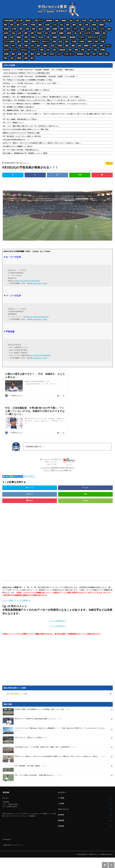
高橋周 (102, 25)
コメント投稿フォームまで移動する (16, 600)
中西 (77, 21)
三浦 (48, 37)
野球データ (35, 41)
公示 (48, 50)
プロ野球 (7, 476)
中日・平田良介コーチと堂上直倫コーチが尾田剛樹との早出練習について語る (27, 80)
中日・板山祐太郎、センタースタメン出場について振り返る (22, 136)
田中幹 (25, 25)
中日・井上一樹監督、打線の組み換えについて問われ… (20, 119)
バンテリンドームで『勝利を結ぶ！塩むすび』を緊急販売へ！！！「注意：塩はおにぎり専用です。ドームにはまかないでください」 (45, 103)
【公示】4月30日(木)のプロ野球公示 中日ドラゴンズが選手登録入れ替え (26, 73)
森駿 (5, 37)
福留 (67, 45)
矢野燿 (102, 50)
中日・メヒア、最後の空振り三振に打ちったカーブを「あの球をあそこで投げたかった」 (31, 126)
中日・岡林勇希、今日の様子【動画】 (25, 766)
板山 (95, 29)
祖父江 (41, 29)
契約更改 (80, 54)
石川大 (52, 54)
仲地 (27, 29)
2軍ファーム (39, 21)
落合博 (54, 33)
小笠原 (47, 25)
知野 (32, 33)
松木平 (6, 33)
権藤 (73, 45)
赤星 (26, 58)
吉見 (61, 41)
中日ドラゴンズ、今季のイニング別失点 (26, 738)
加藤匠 (61, 33)
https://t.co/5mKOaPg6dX (26, 281)
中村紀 (26, 41)
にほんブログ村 (51, 464)
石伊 (12, 37)
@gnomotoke (13, 804)
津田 (34, 29)
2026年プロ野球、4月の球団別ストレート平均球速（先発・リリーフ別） (37, 710)
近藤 (26, 45)
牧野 (45, 54)
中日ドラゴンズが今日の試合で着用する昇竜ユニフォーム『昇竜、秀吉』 (26, 129)
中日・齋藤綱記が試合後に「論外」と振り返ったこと (20, 110)
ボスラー (7, 50)
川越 (101, 45)
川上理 (94, 45)
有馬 (26, 37)
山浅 (13, 33)
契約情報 (72, 37)
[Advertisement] (40, 542)
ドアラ (75, 29)
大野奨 (19, 58)
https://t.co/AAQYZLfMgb (37, 355)
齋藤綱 (97, 33)
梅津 (74, 25)
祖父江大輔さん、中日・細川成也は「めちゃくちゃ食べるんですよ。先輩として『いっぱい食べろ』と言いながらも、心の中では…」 (45, 100)
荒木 (67, 41)
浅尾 (42, 50)
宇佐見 (39, 33)
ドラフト (82, 37)
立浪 (104, 21)
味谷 (53, 45)
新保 (32, 54)
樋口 (19, 41)
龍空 (68, 25)
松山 (98, 21)
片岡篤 (60, 45)
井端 (54, 41)
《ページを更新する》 (58, 621)
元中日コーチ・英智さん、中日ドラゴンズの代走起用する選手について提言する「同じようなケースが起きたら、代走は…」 (42, 143)
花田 (39, 54)
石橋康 (55, 29)
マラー (108, 45)
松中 (89, 50)
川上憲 (74, 41)
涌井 (80, 25)
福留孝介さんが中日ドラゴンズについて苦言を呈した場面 (21, 133)
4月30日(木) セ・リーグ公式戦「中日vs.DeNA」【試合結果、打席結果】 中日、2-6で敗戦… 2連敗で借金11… (39, 69)
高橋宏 (64, 21)
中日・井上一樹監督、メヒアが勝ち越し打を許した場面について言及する (26, 90)
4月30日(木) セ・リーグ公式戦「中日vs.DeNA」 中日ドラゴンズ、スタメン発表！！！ (31, 83)
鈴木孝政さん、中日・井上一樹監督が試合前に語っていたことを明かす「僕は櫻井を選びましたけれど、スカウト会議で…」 (42, 97)
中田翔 (33, 25)
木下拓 (14, 29)
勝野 (62, 29)
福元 (104, 33)
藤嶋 (48, 29)
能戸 (26, 54)
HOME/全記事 (9, 21)
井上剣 (41, 37)
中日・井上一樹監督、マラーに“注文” (15, 86)
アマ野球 (61, 798)
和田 (96, 41)
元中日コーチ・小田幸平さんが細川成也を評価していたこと (33, 719)
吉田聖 (6, 54)
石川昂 (84, 21)
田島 (5, 58)
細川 (91, 21)
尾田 (82, 29)
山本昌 (82, 41)
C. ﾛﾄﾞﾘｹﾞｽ (88, 33)
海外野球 (61, 814)
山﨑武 (89, 41)
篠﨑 (20, 54)
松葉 (109, 29)
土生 (32, 45)
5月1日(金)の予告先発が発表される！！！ (16, 139)
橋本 (68, 29)
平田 (88, 54)
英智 (76, 50)
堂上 (107, 54)
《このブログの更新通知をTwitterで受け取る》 (57, 467)
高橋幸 (19, 37)
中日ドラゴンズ (93, 37)
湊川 (32, 58)
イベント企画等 (9, 41)
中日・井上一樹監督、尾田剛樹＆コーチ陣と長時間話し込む (22, 93)
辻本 (61, 25)
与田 (95, 50)
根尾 (57, 21)
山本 (20, 33)
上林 (89, 29)
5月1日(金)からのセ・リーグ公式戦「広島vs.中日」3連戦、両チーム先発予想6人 (40, 748)
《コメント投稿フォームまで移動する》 (58, 470)
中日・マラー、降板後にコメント (13, 122)
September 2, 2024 (40, 283)
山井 (12, 58)
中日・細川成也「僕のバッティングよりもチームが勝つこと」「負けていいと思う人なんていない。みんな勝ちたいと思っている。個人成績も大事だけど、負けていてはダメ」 (57, 115)
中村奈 (33, 37)
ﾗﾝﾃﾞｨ (15, 50)
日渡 (20, 45)
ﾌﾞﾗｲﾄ (55, 25)
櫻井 (13, 54)
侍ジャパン (46, 41)
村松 (12, 25)
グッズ (103, 37)
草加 (21, 29)
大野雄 (94, 25)
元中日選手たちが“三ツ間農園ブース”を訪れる (18, 146)
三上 (59, 54)
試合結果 (63, 37)
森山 (39, 45)
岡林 (5, 25)
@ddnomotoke (12, 806)
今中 (13, 45)
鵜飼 (40, 25)
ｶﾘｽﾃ (46, 33)
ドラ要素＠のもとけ (93, 854)
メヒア (102, 29)
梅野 (26, 33)
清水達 (6, 29)
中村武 (6, 45)
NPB (54, 50)
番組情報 (49, 21)
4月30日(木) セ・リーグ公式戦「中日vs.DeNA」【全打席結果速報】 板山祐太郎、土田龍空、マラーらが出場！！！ (41, 76)
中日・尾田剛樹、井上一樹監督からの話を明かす (18, 107)
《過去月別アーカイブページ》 (13, 845)
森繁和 (86, 45)
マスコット (24, 50)
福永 (18, 25)
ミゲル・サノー (69, 54)
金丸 (71, 21)
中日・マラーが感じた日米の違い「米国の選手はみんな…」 (22, 150)
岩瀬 (79, 45)
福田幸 (69, 33)
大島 (87, 25)
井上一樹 (19, 21)
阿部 (101, 54)
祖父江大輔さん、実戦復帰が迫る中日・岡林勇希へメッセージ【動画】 (25, 153)
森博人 (46, 45)
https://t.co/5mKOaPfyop (35, 316)
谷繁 (103, 41)
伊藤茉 (55, 37)
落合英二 (29, 21)
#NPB (38, 281)
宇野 (83, 50)
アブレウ (34, 50)
